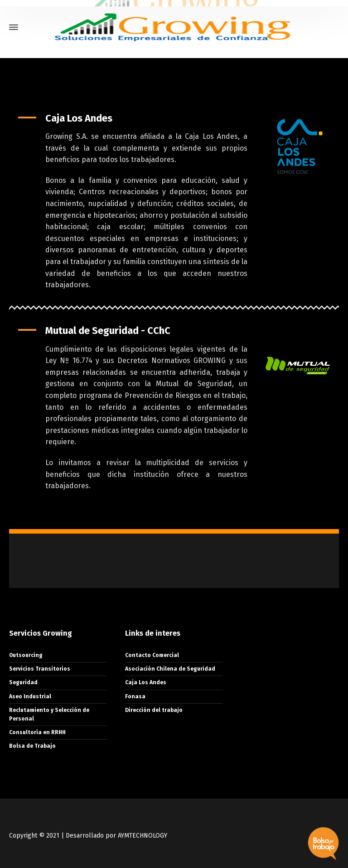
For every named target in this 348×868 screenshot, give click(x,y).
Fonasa (135, 696)
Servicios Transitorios (40, 669)
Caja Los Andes (146, 682)
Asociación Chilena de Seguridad (170, 669)
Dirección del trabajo (154, 710)
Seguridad (23, 682)
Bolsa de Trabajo (32, 746)
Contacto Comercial (152, 655)
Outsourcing (26, 655)
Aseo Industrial (30, 696)
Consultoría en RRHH (37, 732)
